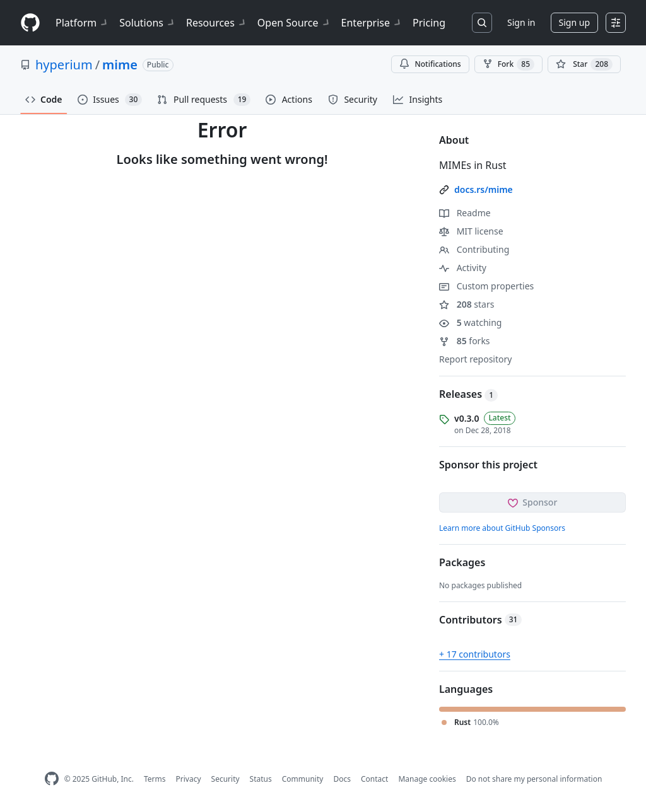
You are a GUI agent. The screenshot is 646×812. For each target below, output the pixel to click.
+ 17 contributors (475, 654)
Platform (82, 23)
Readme (465, 213)
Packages (462, 562)
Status (261, 779)
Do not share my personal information (534, 779)
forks (465, 341)
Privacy (189, 779)
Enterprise (372, 23)
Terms (155, 779)
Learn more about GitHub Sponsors (502, 528)
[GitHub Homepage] (52, 779)
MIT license (471, 231)
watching (470, 322)
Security (226, 779)
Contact (374, 779)
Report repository (475, 359)
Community (303, 779)
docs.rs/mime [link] (484, 189)
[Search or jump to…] (482, 23)
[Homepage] (30, 23)
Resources (217, 23)
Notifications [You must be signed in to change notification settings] (430, 64)
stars (467, 304)
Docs (342, 779)
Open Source (294, 23)
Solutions (148, 23)
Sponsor (533, 502)
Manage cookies (427, 779)
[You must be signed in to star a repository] (584, 64)
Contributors (480, 620)
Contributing (474, 249)
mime (120, 65)
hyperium (64, 65)
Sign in (521, 22)
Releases (468, 394)
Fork (508, 64)
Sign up (574, 22)
